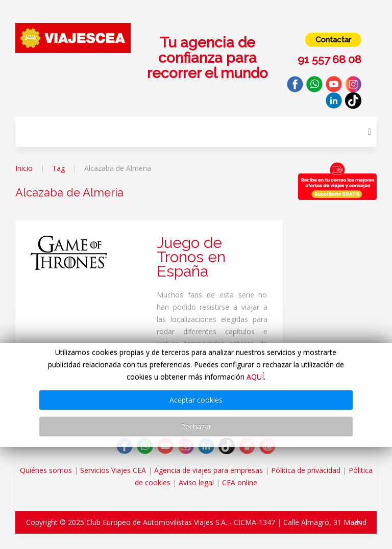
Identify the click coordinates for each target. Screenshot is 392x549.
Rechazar (196, 426)
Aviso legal (196, 482)
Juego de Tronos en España (191, 257)
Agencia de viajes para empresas (209, 470)
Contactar (333, 40)
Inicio (24, 168)
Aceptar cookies (196, 400)
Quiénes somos (46, 470)
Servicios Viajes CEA (113, 470)
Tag (58, 168)
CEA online (240, 482)
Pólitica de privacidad (306, 470)
